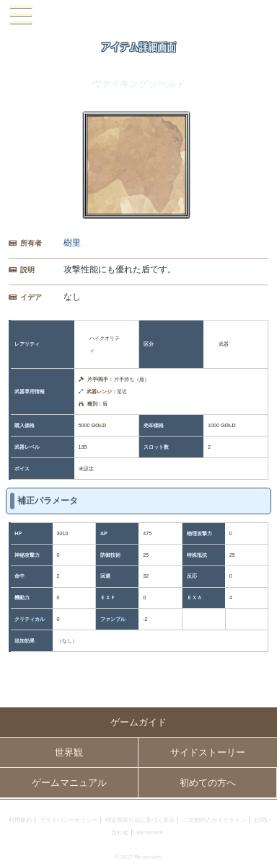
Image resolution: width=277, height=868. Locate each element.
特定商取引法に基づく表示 (140, 820)
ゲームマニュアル (69, 783)
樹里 (72, 243)
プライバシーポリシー (69, 820)
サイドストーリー (208, 752)
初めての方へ (208, 783)
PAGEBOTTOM (260, 850)
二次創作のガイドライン (214, 820)
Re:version (150, 832)
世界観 (69, 752)
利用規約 (20, 820)
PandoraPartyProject (138, 15)
